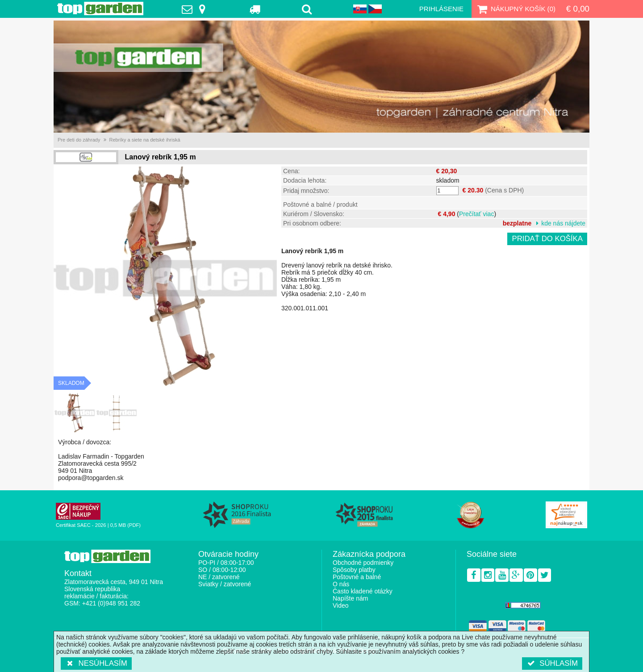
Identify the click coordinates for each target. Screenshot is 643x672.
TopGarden (100, 8)
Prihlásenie (441, 9)
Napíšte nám (350, 598)
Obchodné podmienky (363, 563)
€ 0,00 (578, 9)
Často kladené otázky (363, 591)
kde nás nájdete (563, 223)
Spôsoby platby (354, 570)
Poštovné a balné (357, 577)
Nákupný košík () (515, 9)
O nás (341, 584)
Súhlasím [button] (552, 663)
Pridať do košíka (547, 239)
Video (341, 605)
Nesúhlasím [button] (96, 663)
